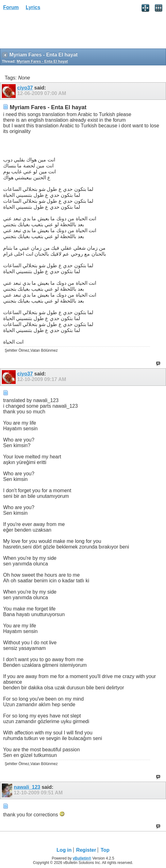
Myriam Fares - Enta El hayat (42, 61)
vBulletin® (82, 858)
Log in (64, 850)
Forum (11, 7)
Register (86, 850)
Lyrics (33, 7)
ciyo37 (25, 88)
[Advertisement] (50, 32)
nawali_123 (27, 787)
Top (105, 850)
